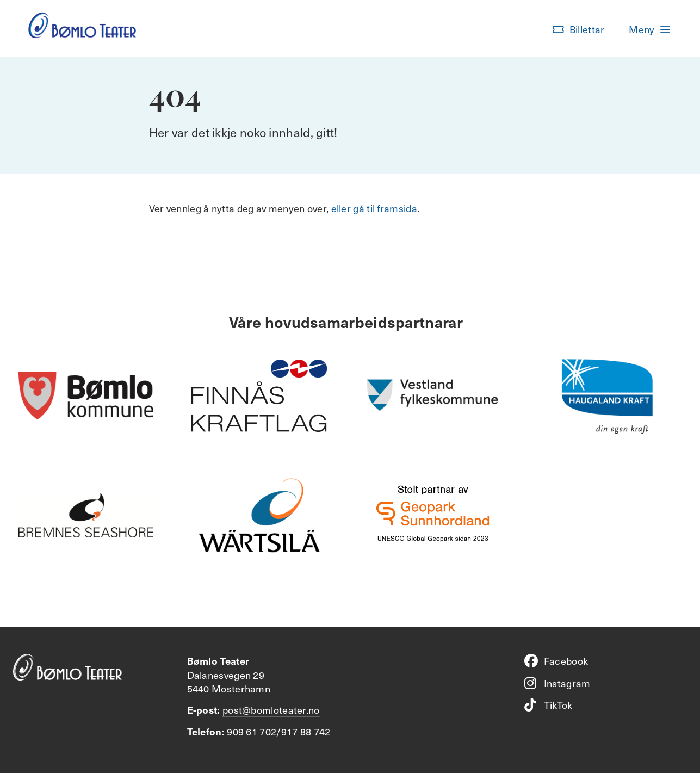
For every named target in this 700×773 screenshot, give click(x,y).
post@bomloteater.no (271, 710)
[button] (578, 29)
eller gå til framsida (374, 208)
